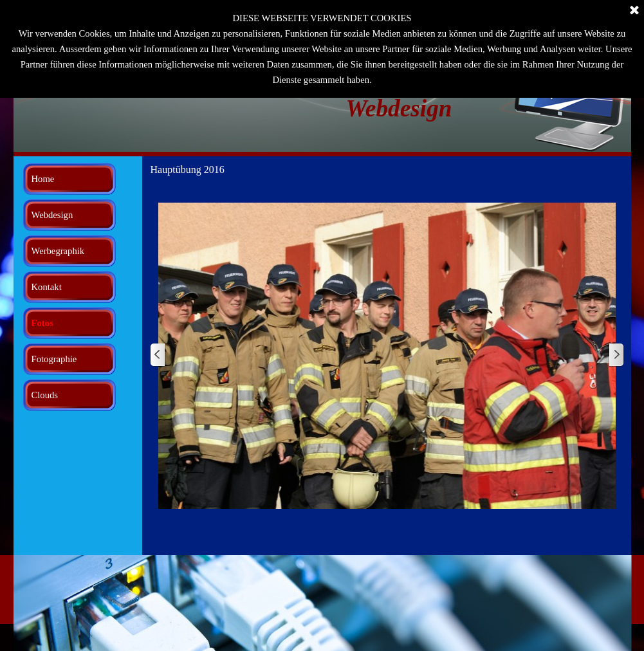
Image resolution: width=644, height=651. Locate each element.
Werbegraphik (58, 251)
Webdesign (52, 215)
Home (43, 179)
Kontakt (47, 287)
